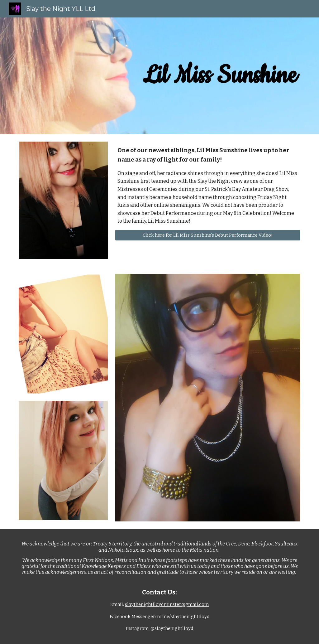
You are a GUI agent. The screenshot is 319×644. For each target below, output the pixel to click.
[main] (220, 76)
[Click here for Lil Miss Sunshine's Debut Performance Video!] (208, 235)
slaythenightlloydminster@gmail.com (167, 604)
